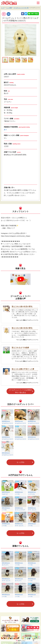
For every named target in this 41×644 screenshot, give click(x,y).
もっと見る (20, 462)
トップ (3, 8)
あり (5, 129)
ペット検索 (9, 8)
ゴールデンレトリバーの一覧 (21, 8)
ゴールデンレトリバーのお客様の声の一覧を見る (20, 391)
